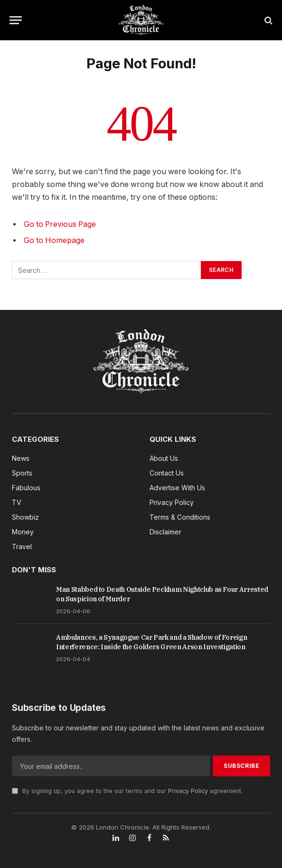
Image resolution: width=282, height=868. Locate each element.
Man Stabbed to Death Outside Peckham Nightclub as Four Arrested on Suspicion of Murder (162, 594)
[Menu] (16, 20)
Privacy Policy (188, 791)
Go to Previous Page (60, 224)
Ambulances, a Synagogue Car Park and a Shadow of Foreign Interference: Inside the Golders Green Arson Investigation (151, 642)
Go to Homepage (54, 240)
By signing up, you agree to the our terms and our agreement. (127, 791)
